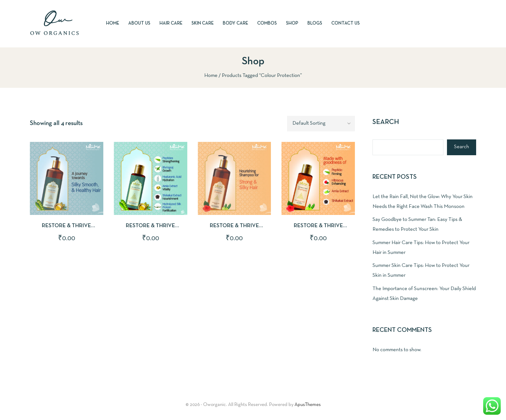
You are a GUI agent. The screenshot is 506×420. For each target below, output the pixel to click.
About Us (139, 24)
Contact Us (346, 24)
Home (113, 24)
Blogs (315, 24)
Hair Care (171, 24)
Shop (292, 24)
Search (386, 122)
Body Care (235, 24)
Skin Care (203, 24)
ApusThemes (308, 405)
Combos (267, 24)
